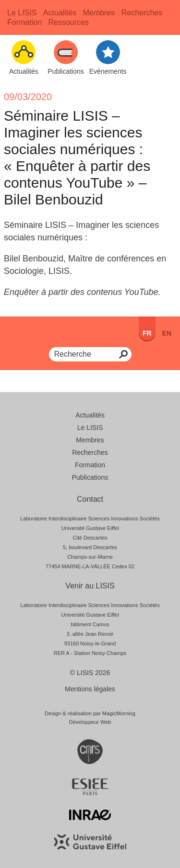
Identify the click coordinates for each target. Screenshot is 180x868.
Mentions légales (90, 689)
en (167, 333)
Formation (24, 22)
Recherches (142, 13)
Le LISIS (22, 13)
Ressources (68, 22)
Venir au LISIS (90, 586)
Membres (99, 13)
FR (147, 333)
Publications (90, 477)
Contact (90, 499)
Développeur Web (90, 722)
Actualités (60, 13)
